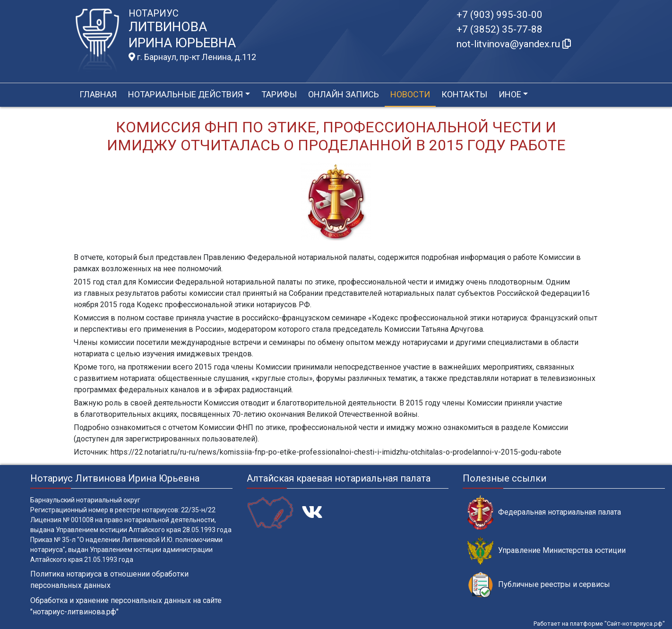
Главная (98, 94)
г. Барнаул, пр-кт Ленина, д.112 (192, 57)
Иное (510, 94)
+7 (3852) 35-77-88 (500, 29)
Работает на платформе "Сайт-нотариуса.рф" (599, 624)
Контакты (464, 94)
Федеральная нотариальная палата (544, 513)
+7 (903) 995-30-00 (500, 15)
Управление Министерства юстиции (547, 551)
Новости (410, 94)
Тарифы (279, 94)
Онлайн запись (344, 94)
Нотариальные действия (185, 94)
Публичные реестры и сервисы (539, 585)
